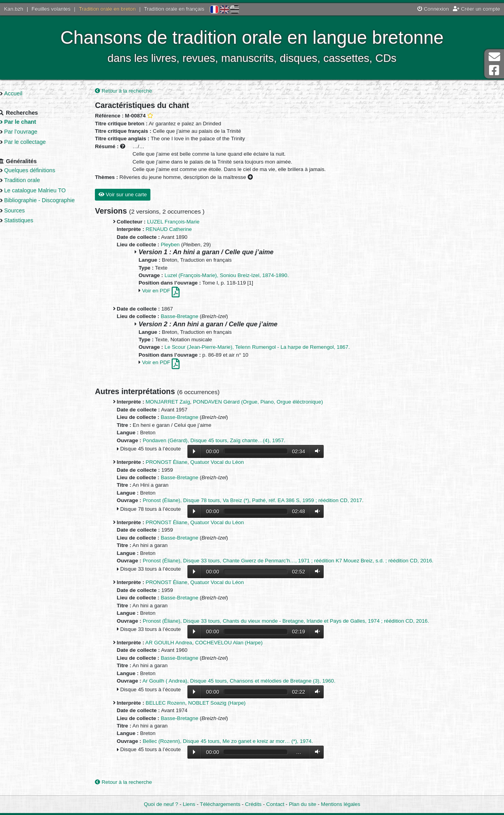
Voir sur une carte (122, 195)
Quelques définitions (42, 170)
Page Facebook (494, 70)
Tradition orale (34, 180)
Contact (275, 804)
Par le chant (32, 122)
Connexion (433, 9)
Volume (316, 451)
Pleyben (170, 245)
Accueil (25, 93)
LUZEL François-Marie (173, 222)
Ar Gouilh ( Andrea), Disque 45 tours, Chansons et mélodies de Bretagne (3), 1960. (239, 681)
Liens (189, 804)
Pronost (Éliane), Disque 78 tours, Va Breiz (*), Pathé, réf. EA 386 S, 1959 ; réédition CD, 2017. (253, 501)
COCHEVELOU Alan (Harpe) (229, 643)
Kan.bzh (14, 9)
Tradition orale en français (174, 9)
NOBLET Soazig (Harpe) (217, 703)
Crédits (253, 804)
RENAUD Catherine (169, 230)
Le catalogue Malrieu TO (47, 190)
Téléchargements (220, 804)
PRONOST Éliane (166, 462)
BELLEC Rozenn (165, 703)
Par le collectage (37, 142)
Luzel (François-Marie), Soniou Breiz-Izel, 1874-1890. (226, 276)
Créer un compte (476, 9)
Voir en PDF (160, 291)
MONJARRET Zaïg (168, 403)
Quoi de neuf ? (161, 804)
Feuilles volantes (51, 9)
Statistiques (31, 228)
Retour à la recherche (123, 91)
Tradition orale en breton (107, 9)
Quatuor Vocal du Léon (217, 462)
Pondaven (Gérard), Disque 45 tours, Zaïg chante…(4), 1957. (214, 441)
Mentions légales (341, 804)
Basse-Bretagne (179, 317)
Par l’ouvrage (33, 132)
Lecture (194, 452)
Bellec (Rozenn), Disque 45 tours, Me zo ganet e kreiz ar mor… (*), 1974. (228, 742)
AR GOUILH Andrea (168, 643)
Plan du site (303, 804)
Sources (27, 218)
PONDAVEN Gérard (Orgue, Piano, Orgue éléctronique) (258, 403)
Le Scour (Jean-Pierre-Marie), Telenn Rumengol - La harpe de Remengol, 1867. (257, 348)
